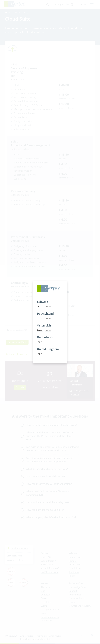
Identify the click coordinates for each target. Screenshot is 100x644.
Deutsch (40, 306)
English (48, 306)
